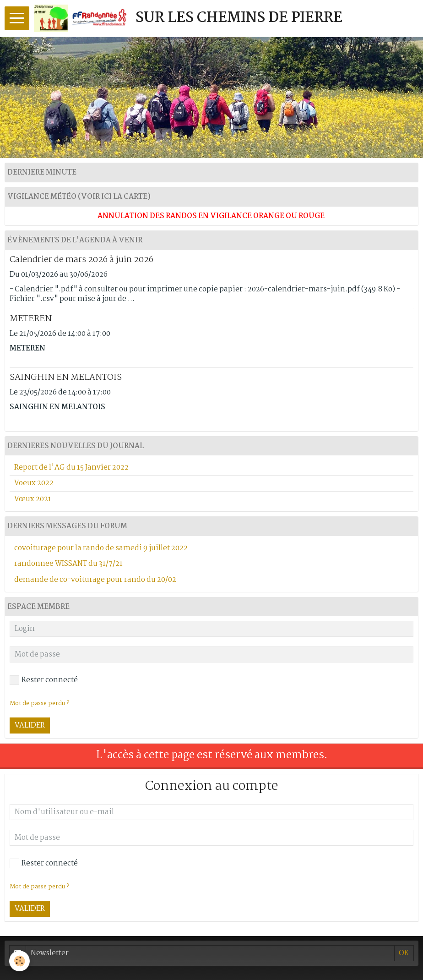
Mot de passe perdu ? (39, 887)
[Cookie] (19, 961)
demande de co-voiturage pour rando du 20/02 (95, 580)
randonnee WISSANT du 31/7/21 (68, 564)
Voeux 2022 (34, 483)
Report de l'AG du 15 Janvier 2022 (71, 468)
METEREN (31, 319)
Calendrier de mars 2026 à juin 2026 (81, 260)
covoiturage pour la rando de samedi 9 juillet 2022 (101, 548)
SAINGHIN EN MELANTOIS (66, 378)
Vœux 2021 (33, 499)
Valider (30, 909)
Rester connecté (44, 863)
